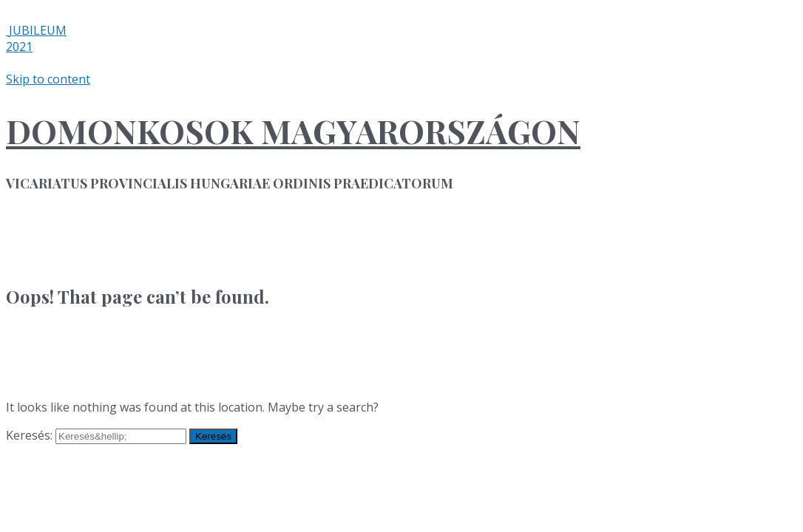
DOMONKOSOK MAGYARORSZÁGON (293, 130)
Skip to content (48, 79)
